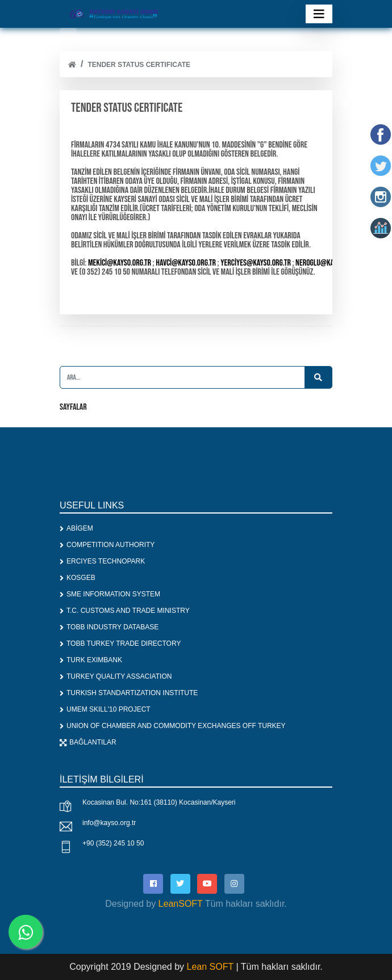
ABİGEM (76, 528)
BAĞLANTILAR (88, 742)
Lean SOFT (212, 967)
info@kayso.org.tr (109, 823)
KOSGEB (78, 578)
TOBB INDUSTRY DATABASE (109, 627)
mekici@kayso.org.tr (120, 263)
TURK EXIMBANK (91, 660)
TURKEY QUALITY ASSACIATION (116, 676)
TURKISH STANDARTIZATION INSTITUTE (129, 693)
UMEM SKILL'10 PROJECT (105, 709)
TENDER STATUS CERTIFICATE (139, 65)
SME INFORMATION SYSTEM (110, 594)
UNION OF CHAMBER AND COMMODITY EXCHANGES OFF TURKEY (173, 726)
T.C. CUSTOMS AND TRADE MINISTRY (125, 611)
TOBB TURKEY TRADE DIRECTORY (120, 643)
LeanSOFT (181, 904)
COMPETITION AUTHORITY (107, 545)
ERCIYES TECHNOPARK (102, 561)
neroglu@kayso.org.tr (330, 263)
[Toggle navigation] (319, 14)
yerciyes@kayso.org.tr (256, 263)
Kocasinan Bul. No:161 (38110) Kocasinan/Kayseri (159, 802)
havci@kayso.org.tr (186, 263)
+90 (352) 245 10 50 (113, 843)
